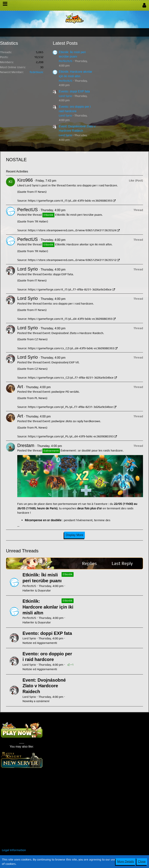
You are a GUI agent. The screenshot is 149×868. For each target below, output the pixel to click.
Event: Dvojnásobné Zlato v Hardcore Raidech (73, 333)
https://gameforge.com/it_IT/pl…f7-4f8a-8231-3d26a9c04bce (70, 289)
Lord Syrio (65, 96)
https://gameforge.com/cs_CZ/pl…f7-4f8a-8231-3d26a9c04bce (71, 378)
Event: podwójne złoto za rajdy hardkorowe (71, 421)
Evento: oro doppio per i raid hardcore (92, 185)
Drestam (26, 445)
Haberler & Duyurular (37, 590)
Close (142, 862)
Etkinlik (68, 574)
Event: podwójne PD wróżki (61, 392)
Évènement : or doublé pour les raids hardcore (92, 450)
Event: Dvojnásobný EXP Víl (61, 362)
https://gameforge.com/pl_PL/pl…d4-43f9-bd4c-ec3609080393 (71, 436)
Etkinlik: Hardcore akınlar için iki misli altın (83, 244)
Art (20, 387)
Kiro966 (25, 180)
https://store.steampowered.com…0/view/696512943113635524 (72, 230)
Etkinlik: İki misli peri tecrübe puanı (79, 215)
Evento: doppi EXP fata (74, 91)
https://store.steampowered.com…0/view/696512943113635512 (72, 260)
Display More (74, 535)
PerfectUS (65, 61)
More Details (126, 862)
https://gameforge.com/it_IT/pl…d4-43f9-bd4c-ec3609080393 (70, 201)
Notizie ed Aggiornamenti (40, 643)
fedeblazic (36, 72)
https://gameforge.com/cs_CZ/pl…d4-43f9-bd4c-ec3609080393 (71, 348)
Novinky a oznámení (36, 701)
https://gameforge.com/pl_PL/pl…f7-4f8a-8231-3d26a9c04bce (70, 407)
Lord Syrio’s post (36, 185)
